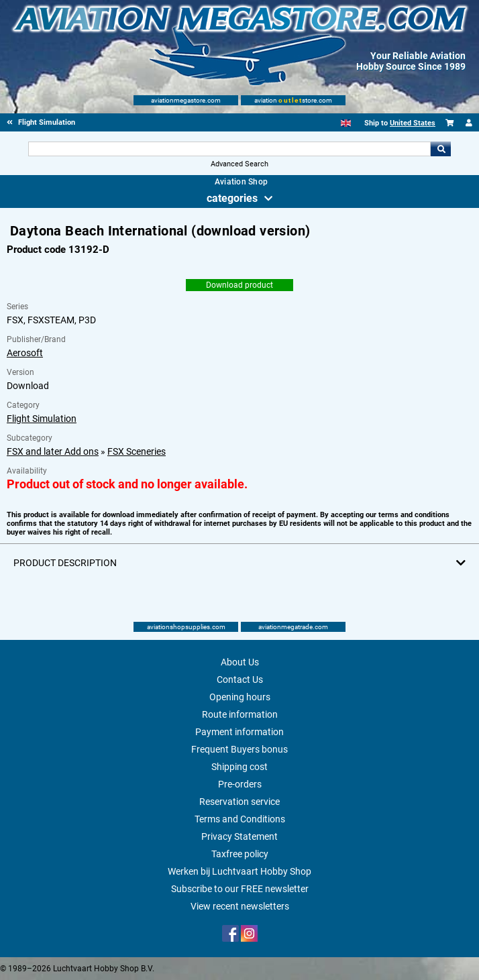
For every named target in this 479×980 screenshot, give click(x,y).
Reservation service (239, 802)
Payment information (239, 732)
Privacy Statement (239, 836)
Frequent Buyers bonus (239, 749)
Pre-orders (240, 784)
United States (413, 123)
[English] (346, 123)
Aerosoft (25, 353)
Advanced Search (239, 164)
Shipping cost (239, 767)
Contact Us (240, 679)
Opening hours (240, 697)
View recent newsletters (240, 906)
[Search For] (230, 149)
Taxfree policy (240, 854)
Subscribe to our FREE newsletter (240, 889)
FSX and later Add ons (53, 451)
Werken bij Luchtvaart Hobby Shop (239, 871)
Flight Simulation (42, 419)
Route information (240, 714)
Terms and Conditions (240, 819)
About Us (240, 662)
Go (441, 149)
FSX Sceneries (137, 451)
